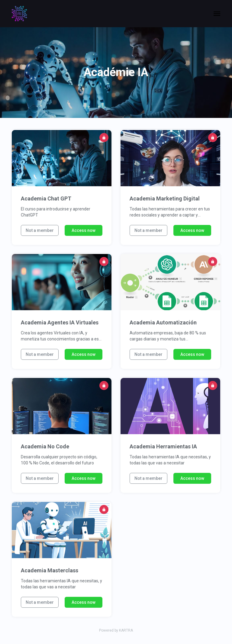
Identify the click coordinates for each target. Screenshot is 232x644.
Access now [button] (84, 230)
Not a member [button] (40, 230)
